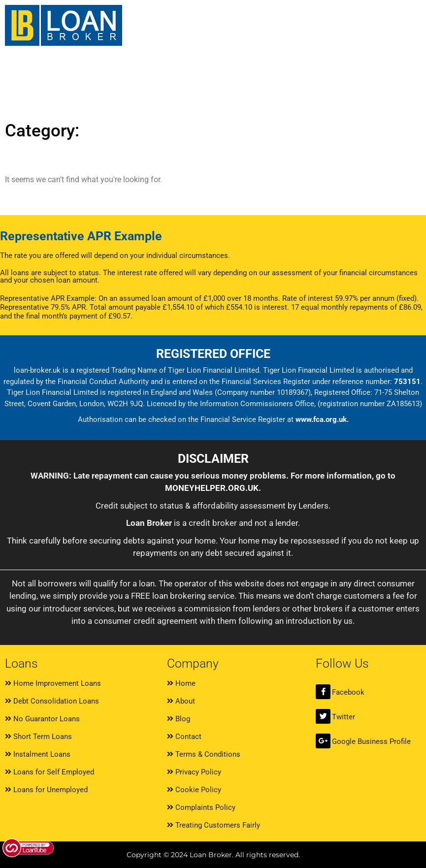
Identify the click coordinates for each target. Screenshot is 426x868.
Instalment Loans (38, 754)
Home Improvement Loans (53, 683)
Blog (179, 719)
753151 (407, 382)
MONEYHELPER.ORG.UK (212, 488)
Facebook (348, 692)
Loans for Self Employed (49, 772)
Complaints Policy (201, 807)
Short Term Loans (38, 737)
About (181, 701)
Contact (184, 737)
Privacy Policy (194, 772)
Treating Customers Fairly (213, 825)
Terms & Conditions (204, 754)
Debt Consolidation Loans (52, 701)
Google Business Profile (371, 741)
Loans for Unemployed (46, 790)
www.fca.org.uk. (322, 419)
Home (181, 683)
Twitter (344, 717)
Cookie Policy (194, 790)
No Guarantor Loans (42, 719)
